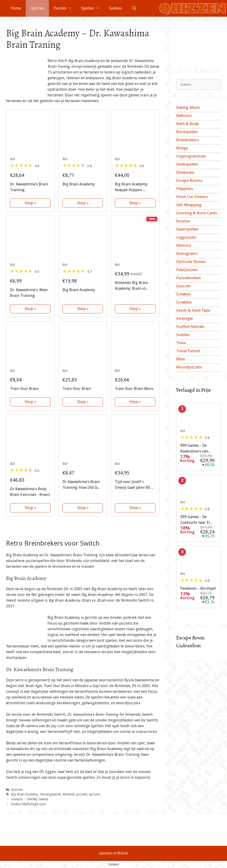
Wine (181, 359)
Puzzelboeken (188, 278)
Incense (183, 221)
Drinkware (185, 172)
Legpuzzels (186, 237)
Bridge (182, 148)
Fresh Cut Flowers (192, 197)
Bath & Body (187, 124)
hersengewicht (50, 794)
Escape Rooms (189, 180)
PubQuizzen (187, 270)
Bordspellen (187, 132)
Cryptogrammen (191, 156)
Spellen (93, 8)
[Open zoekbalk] (134, 8)
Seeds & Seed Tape (193, 310)
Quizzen (37, 8)
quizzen (95, 794)
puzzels (82, 794)
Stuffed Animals (190, 326)
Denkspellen (187, 164)
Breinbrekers (187, 140)
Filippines (185, 189)
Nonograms (187, 253)
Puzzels (65, 8)
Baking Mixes (188, 107)
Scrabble (184, 302)
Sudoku (116, 8)
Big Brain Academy (25, 794)
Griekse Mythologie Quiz (29, 804)
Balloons (184, 116)
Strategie (185, 318)
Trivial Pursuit (188, 351)
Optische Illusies (191, 262)
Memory (184, 245)
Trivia (181, 343)
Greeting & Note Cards (197, 213)
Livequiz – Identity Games (30, 799)
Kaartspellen (187, 229)
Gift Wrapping (189, 205)
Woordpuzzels (189, 367)
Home (16, 8)
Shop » (30, 203)
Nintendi (68, 794)
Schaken (183, 294)
